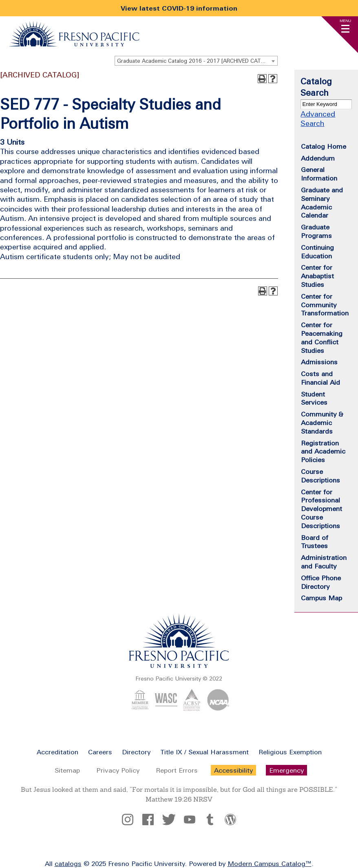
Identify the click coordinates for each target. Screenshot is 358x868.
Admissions (319, 362)
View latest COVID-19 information (179, 8)
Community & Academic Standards (322, 423)
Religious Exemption (290, 752)
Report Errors (177, 770)
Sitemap (67, 770)
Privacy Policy (118, 770)
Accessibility (233, 770)
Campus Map (322, 598)
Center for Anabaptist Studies (317, 276)
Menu (345, 21)
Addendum (318, 158)
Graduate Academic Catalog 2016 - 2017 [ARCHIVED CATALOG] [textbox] (197, 61)
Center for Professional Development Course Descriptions (322, 509)
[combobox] (196, 61)
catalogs (68, 864)
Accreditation (57, 752)
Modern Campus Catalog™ (270, 864)
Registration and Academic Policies (323, 452)
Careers (100, 752)
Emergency (286, 770)
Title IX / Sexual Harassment (204, 752)
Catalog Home (324, 146)
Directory (136, 752)
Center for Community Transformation (325, 305)
